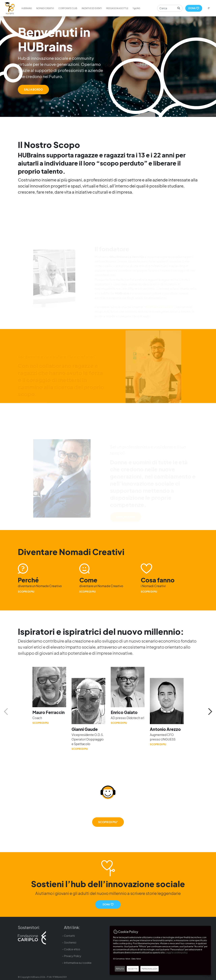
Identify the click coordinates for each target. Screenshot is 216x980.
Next (210, 712)
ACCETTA (133, 969)
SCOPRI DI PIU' (108, 822)
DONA (194, 8)
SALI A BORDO (33, 102)
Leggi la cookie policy (177, 953)
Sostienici (70, 942)
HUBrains (27, 8)
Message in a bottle (117, 8)
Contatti (69, 936)
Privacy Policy (73, 956)
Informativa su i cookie (78, 963)
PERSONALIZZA (150, 969)
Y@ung (136, 8)
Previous (6, 712)
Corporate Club (68, 8)
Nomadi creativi (45, 8)
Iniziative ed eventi (92, 8)
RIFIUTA (120, 969)
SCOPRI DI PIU (26, 592)
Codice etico (72, 949)
